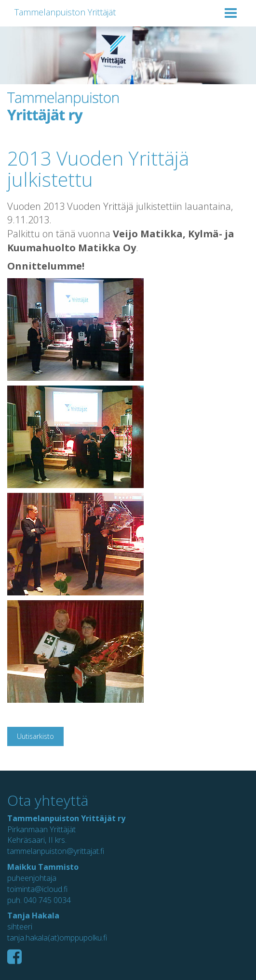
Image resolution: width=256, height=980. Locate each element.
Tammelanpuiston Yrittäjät (65, 12)
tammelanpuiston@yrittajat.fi (56, 851)
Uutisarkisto (35, 736)
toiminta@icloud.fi (37, 889)
